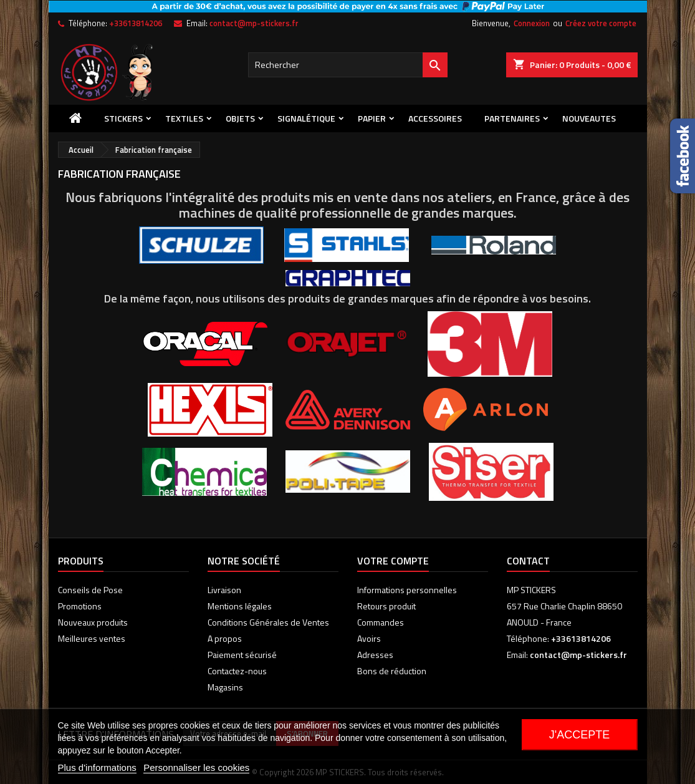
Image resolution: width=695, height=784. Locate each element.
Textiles (184, 118)
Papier (372, 118)
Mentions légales (240, 606)
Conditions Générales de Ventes (268, 622)
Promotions (80, 606)
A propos (225, 638)
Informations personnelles (407, 590)
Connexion (532, 23)
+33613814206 (136, 23)
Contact (528, 561)
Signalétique (306, 118)
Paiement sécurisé (242, 655)
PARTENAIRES (512, 118)
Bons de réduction (392, 671)
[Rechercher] (348, 65)
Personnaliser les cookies (196, 767)
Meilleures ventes (92, 638)
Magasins (225, 687)
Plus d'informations (97, 767)
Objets (240, 118)
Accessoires (435, 118)
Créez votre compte (601, 23)
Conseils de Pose (90, 590)
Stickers (123, 118)
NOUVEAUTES (589, 118)
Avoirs (369, 638)
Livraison (224, 590)
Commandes (381, 622)
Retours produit (386, 606)
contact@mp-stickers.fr (254, 23)
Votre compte (393, 561)
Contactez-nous (237, 671)
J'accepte (579, 735)
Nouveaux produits (93, 622)
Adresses (375, 655)
